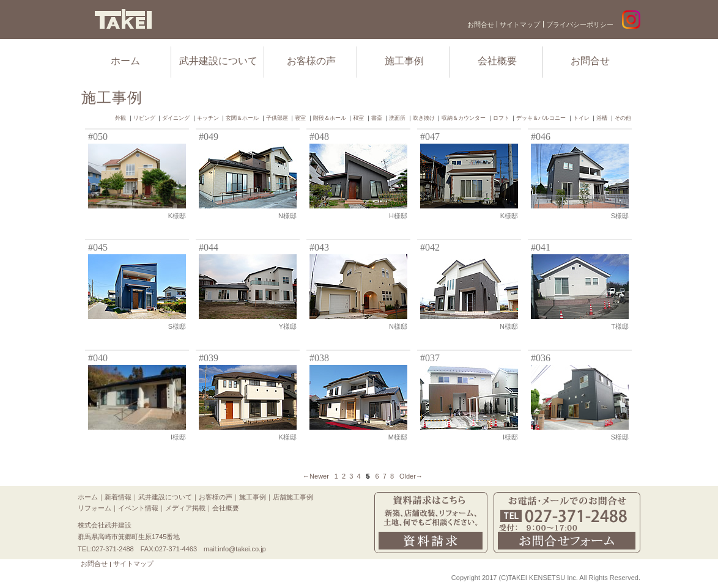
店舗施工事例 (293, 497)
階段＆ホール (330, 118)
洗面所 (397, 118)
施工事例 (404, 61)
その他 (623, 118)
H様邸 (398, 216)
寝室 (300, 118)
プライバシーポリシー (580, 24)
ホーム (125, 61)
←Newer (316, 476)
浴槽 (602, 118)
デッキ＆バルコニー (541, 118)
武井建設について (218, 61)
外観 (120, 118)
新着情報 (118, 497)
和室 (358, 118)
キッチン (208, 118)
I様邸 (178, 437)
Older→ (411, 476)
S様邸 (620, 216)
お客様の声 (311, 61)
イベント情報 (138, 508)
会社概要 (497, 61)
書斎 (377, 118)
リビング (144, 118)
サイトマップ (520, 24)
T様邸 (620, 326)
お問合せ (481, 24)
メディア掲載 (185, 508)
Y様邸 (288, 326)
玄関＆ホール (242, 118)
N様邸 (287, 216)
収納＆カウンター (464, 118)
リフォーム (94, 508)
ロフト (501, 118)
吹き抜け (424, 118)
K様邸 (177, 216)
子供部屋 (277, 118)
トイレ (581, 118)
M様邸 (398, 437)
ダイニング (176, 118)
